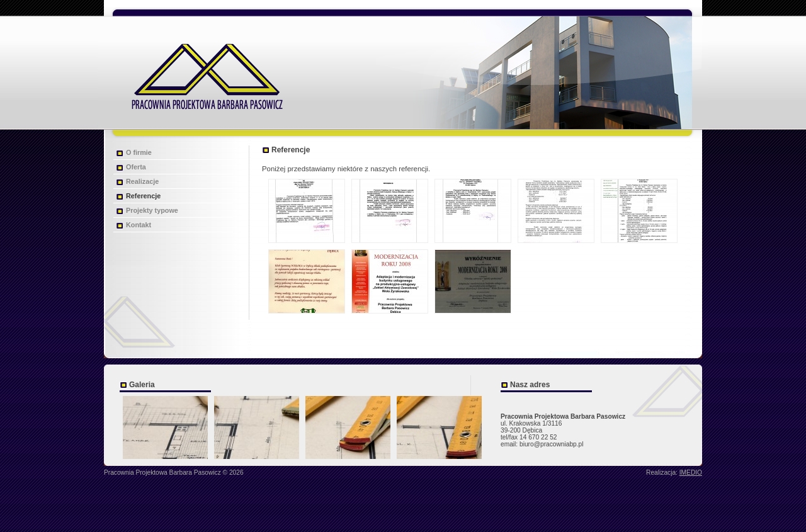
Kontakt (139, 225)
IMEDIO (691, 473)
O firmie (139, 152)
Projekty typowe (152, 210)
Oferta (136, 167)
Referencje (143, 196)
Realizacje (142, 181)
